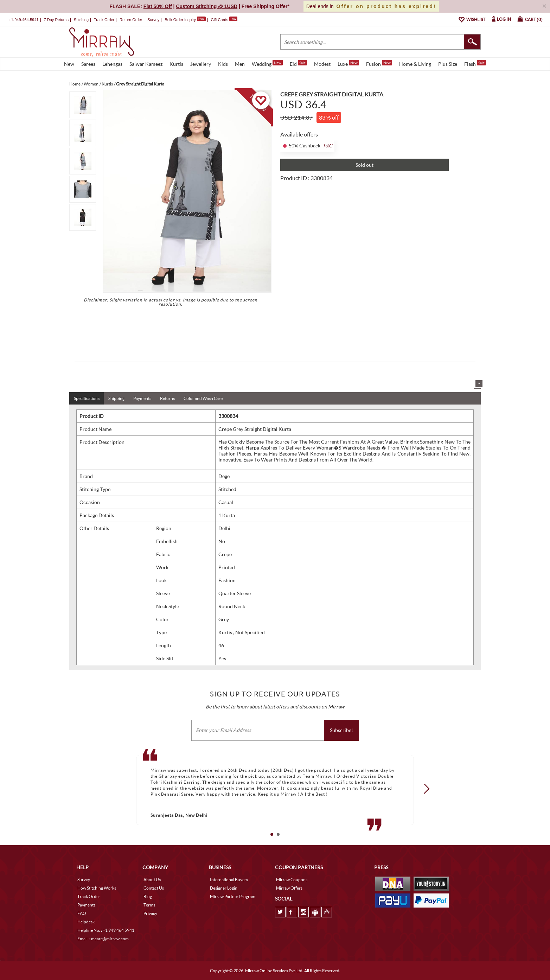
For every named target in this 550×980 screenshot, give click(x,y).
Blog (148, 896)
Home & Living (415, 64)
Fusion (379, 63)
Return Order (131, 20)
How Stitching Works (97, 888)
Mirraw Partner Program (233, 896)
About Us (152, 880)
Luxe (348, 63)
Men (240, 64)
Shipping (116, 398)
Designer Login (224, 888)
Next (424, 789)
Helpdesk (86, 922)
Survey (153, 20)
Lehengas (112, 64)
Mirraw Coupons (292, 880)
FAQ (82, 913)
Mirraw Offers (289, 888)
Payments (142, 398)
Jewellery (201, 64)
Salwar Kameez (146, 64)
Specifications (87, 398)
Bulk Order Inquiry (180, 20)
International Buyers (229, 880)
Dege (224, 476)
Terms (149, 905)
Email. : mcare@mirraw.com (103, 939)
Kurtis (176, 64)
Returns (167, 398)
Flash (475, 63)
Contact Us (154, 888)
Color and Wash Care (203, 398)
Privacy (150, 913)
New (69, 64)
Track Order (104, 20)
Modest (322, 64)
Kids (223, 64)
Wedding (267, 63)
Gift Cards (224, 20)
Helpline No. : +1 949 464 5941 (106, 930)
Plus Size (448, 64)
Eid (298, 63)
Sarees (88, 64)
